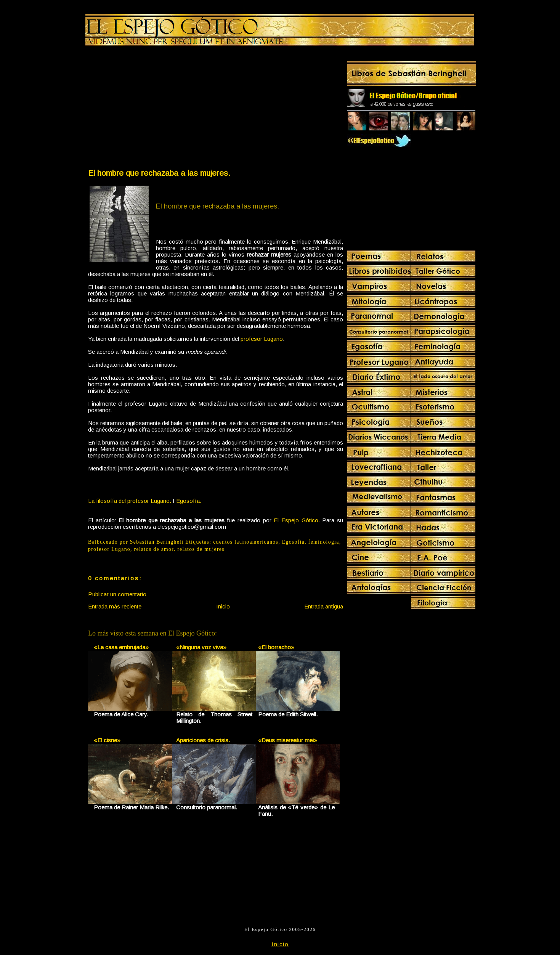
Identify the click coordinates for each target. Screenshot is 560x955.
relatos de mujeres (201, 549)
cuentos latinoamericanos (246, 542)
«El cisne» (107, 740)
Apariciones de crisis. (203, 740)
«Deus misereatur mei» (288, 740)
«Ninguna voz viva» (201, 647)
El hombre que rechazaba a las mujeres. (159, 173)
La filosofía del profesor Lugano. (130, 501)
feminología (324, 542)
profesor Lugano (262, 339)
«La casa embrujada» (121, 647)
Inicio (223, 606)
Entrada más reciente (115, 606)
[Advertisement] (151, 109)
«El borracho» (276, 647)
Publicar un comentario (117, 594)
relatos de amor (154, 549)
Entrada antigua (324, 606)
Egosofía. (189, 501)
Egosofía (293, 542)
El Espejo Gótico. (297, 520)
